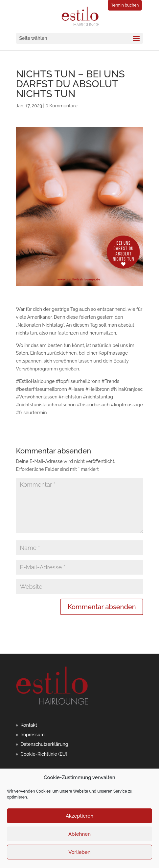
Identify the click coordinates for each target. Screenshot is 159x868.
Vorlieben (79, 852)
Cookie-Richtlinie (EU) (44, 754)
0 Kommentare (61, 106)
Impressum (33, 735)
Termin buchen (125, 5)
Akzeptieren (79, 816)
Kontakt (29, 725)
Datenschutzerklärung (44, 744)
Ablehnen (79, 834)
